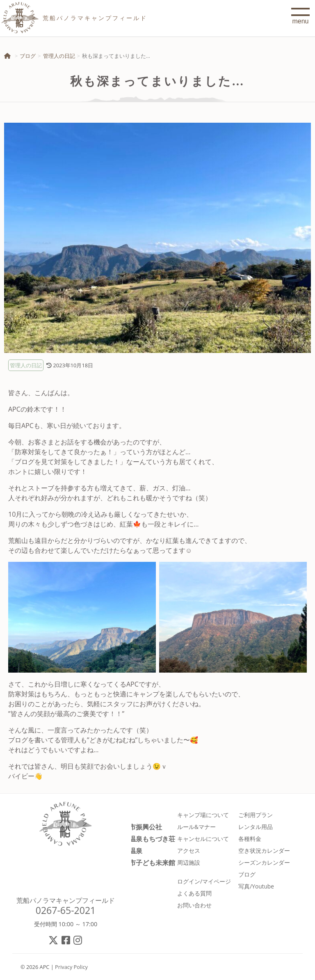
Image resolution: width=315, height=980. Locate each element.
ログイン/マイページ (204, 881)
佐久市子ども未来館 (146, 862)
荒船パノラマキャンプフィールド (66, 900)
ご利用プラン (256, 815)
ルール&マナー (196, 827)
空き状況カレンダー (264, 851)
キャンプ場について (203, 815)
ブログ (28, 56)
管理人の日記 (59, 56)
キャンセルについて (203, 839)
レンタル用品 (256, 827)
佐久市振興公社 (139, 827)
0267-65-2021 (66, 910)
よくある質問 (194, 893)
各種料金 (250, 839)
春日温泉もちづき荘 (146, 839)
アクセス (189, 851)
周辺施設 (189, 862)
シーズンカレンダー (264, 862)
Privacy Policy (71, 967)
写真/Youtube (256, 886)
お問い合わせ (194, 905)
